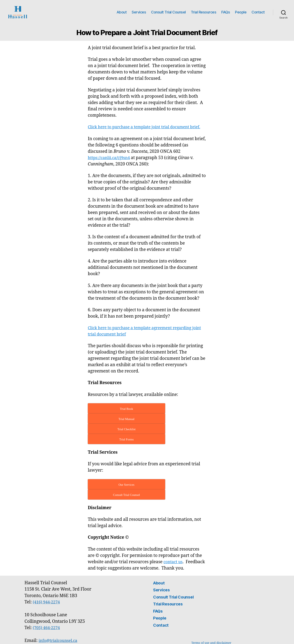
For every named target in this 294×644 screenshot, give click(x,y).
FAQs (226, 12)
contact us (174, 538)
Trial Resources (204, 12)
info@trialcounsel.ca (60, 616)
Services (139, 12)
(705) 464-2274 (47, 604)
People (241, 12)
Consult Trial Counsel (168, 12)
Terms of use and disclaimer (211, 619)
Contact (258, 12)
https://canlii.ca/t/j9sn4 (111, 164)
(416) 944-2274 (47, 578)
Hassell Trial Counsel (55, 637)
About (122, 12)
